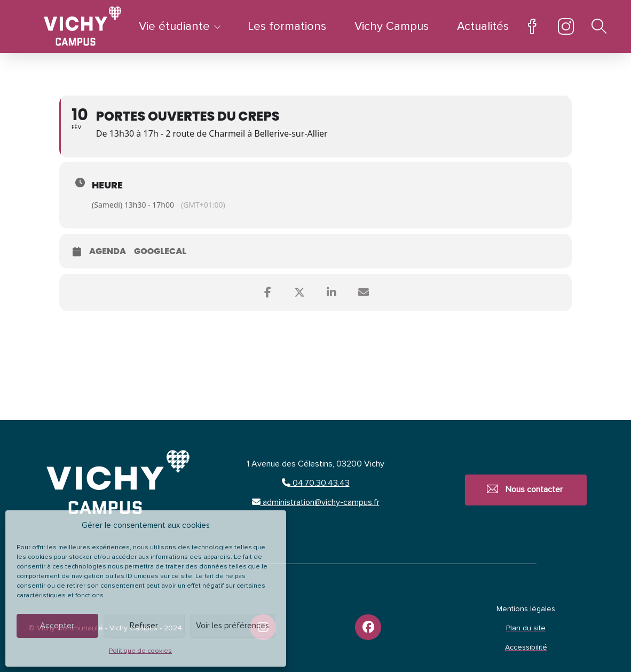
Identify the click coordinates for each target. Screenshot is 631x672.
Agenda (108, 252)
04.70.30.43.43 (316, 483)
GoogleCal (160, 252)
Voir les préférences (232, 626)
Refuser (144, 626)
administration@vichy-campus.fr (316, 502)
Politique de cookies (140, 651)
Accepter (57, 626)
